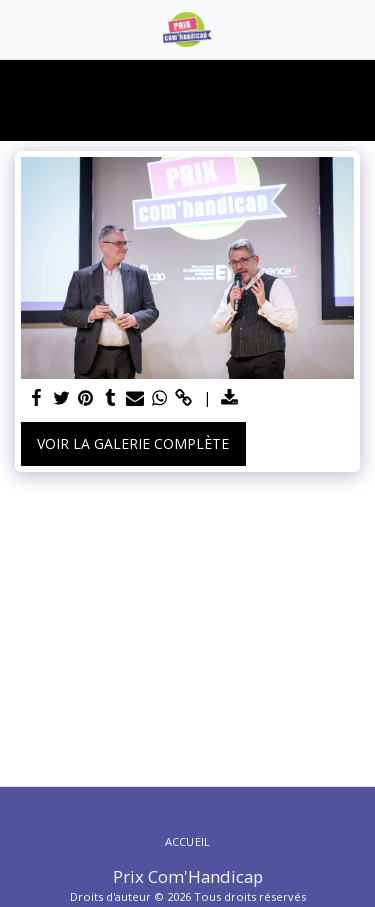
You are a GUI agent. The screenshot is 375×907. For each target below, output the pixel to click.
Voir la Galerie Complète (133, 443)
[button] (22, 28)
